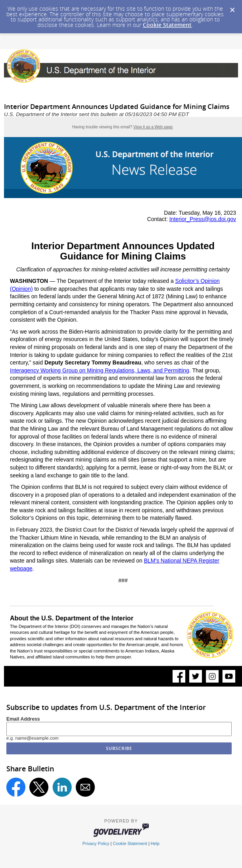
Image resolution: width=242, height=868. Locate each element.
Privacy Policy (96, 843)
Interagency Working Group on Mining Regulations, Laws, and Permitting (100, 370)
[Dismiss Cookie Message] (232, 8)
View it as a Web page (153, 127)
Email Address (23, 719)
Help (155, 843)
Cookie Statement (167, 25)
